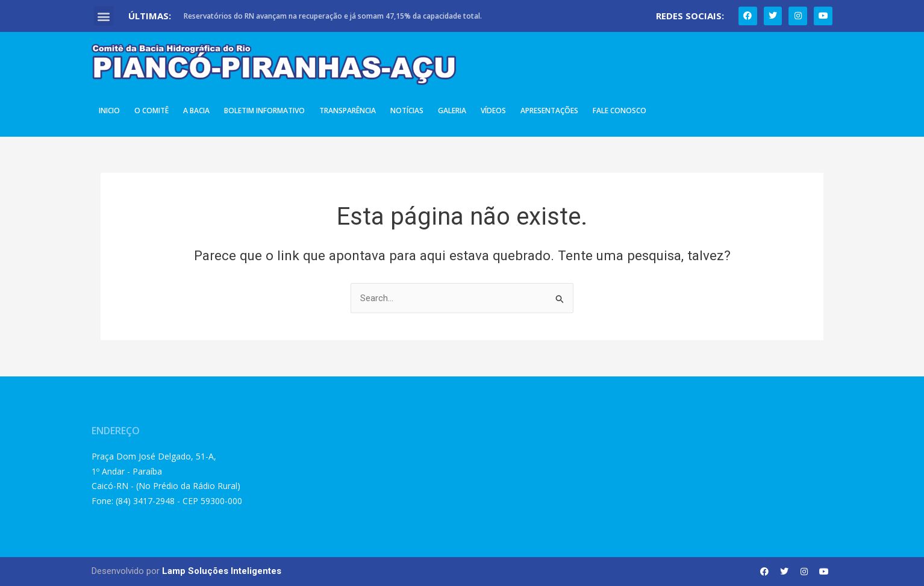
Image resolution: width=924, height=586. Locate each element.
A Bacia (196, 111)
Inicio (109, 111)
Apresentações (549, 111)
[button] (104, 16)
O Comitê (151, 111)
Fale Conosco (620, 111)
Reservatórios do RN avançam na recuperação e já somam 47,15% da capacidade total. (333, 16)
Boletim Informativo (264, 111)
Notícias (407, 111)
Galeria (452, 111)
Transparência (348, 111)
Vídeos (493, 111)
